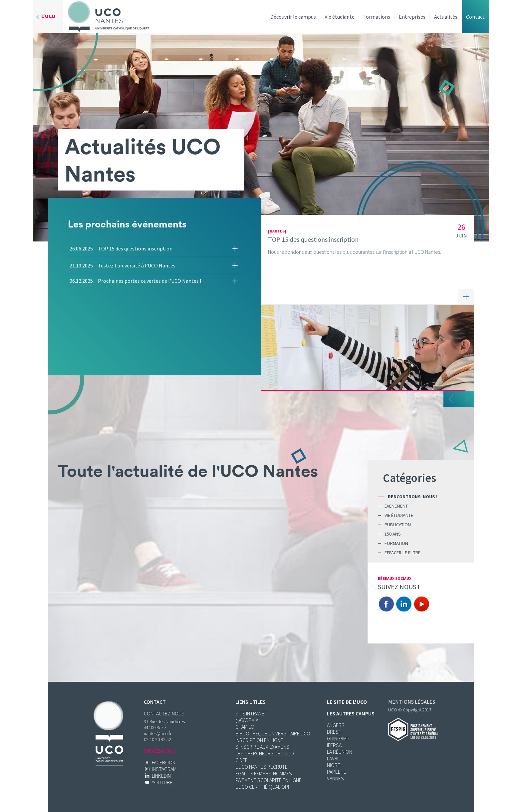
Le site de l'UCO (347, 702)
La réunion (340, 752)
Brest (334, 732)
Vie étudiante (340, 17)
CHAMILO (245, 727)
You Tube (421, 604)
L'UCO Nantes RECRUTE (261, 767)
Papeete (337, 772)
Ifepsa (334, 745)
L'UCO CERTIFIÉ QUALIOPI (262, 787)
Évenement (396, 506)
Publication (398, 525)
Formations (377, 17)
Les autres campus (351, 713)
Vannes (335, 778)
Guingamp (338, 738)
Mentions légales (412, 702)
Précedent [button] (451, 399)
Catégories (409, 478)
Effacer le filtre (402, 553)
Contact (475, 17)
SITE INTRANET (251, 713)
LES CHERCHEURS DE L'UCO (265, 753)
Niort (334, 765)
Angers (336, 725)
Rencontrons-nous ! (413, 497)
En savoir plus (466, 297)
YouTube (162, 782)
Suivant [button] (466, 399)
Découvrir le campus (293, 17)
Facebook (386, 604)
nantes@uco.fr (158, 733)
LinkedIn (161, 776)
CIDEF (241, 760)
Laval (333, 758)
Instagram (164, 769)
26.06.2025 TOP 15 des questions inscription (121, 248)
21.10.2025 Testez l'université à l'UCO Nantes (123, 265)
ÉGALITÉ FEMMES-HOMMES (264, 773)
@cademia (247, 720)
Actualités (446, 17)
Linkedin (404, 604)
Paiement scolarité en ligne (268, 780)
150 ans (393, 534)
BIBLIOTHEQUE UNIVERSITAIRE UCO (273, 733)
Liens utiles (251, 702)
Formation (396, 543)
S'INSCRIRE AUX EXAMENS (262, 747)
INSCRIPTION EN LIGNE (259, 740)
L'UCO (48, 16)
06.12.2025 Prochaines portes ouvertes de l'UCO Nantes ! (135, 281)
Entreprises (412, 17)
